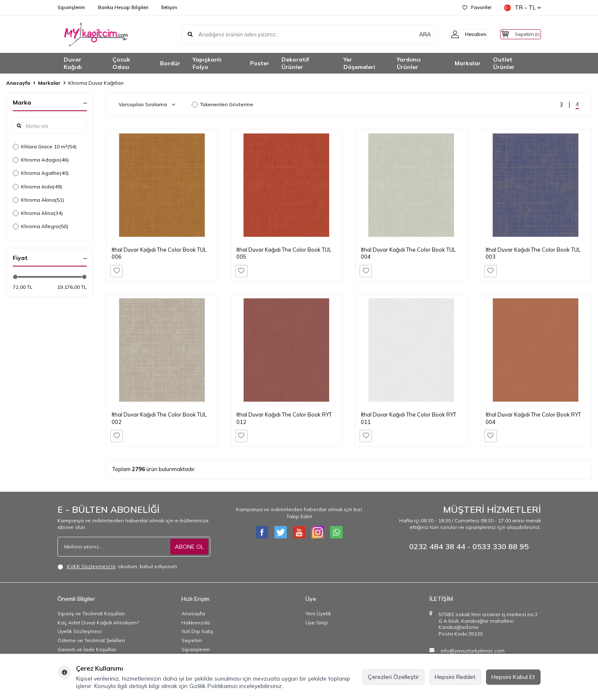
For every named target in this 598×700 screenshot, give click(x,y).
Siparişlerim (71, 7)
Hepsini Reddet (455, 677)
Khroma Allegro (41, 226)
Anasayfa (18, 83)
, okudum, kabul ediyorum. (118, 567)
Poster (260, 63)
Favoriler (477, 7)
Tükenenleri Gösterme (223, 104)
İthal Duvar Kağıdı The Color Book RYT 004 (533, 418)
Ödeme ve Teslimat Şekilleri (91, 640)
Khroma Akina (38, 200)
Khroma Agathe (41, 173)
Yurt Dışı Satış (197, 631)
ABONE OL (189, 547)
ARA (412, 34)
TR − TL (523, 8)
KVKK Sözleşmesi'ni (91, 566)
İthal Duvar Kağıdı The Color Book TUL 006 (159, 253)
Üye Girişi (317, 623)
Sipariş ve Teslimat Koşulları (91, 613)
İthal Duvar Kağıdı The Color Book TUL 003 (533, 253)
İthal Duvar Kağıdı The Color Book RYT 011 (409, 418)
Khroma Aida (37, 187)
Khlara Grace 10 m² (45, 147)
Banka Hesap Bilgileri (123, 7)
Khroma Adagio (41, 160)
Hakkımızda (196, 623)
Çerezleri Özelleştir (393, 677)
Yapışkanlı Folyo (207, 63)
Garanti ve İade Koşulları (87, 649)
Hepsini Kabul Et (513, 677)
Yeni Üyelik (318, 613)
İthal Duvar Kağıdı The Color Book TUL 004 (408, 253)
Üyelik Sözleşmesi (80, 631)
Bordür (170, 63)
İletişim (169, 7)
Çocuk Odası (121, 63)
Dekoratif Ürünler (295, 63)
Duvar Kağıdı (73, 63)
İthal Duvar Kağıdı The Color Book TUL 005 (284, 253)
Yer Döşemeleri (359, 63)
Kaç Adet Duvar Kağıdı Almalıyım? (98, 623)
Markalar (468, 63)
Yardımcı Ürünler (409, 63)
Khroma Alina (38, 213)
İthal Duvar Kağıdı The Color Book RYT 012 (284, 418)
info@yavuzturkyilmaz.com (473, 651)
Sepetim (192, 640)
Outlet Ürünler (504, 63)
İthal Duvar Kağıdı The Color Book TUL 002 (159, 418)
